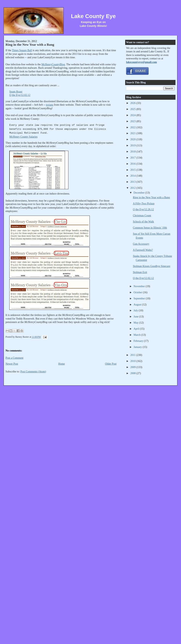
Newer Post (12, 364)
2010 (133, 361)
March (137, 335)
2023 (133, 121)
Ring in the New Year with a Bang (30, 45)
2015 (133, 170)
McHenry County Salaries (23, 137)
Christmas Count (142, 215)
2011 (133, 355)
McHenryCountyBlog (53, 64)
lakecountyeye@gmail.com (141, 62)
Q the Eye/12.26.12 (143, 209)
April (137, 329)
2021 (133, 133)
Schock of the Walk (143, 222)
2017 (133, 158)
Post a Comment (14, 358)
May (136, 323)
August (138, 304)
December (139, 193)
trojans (50, 105)
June (136, 316)
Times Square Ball (22, 50)
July (136, 310)
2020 (133, 139)
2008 (133, 373)
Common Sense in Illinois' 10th (150, 228)
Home (62, 364)
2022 (133, 127)
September (140, 298)
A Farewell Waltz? (143, 250)
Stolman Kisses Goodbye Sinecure (151, 266)
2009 (133, 367)
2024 (133, 115)
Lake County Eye (93, 16)
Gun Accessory (141, 244)
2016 (133, 164)
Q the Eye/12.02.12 (20, 95)
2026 (133, 103)
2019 (133, 145)
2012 (133, 188)
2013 (133, 182)
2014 (133, 176)
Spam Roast (16, 92)
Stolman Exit (140, 272)
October (138, 292)
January (138, 347)
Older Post (111, 364)
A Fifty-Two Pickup (144, 203)
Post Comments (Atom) (33, 371)
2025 (133, 109)
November (140, 286)
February (139, 341)
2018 (133, 151)
